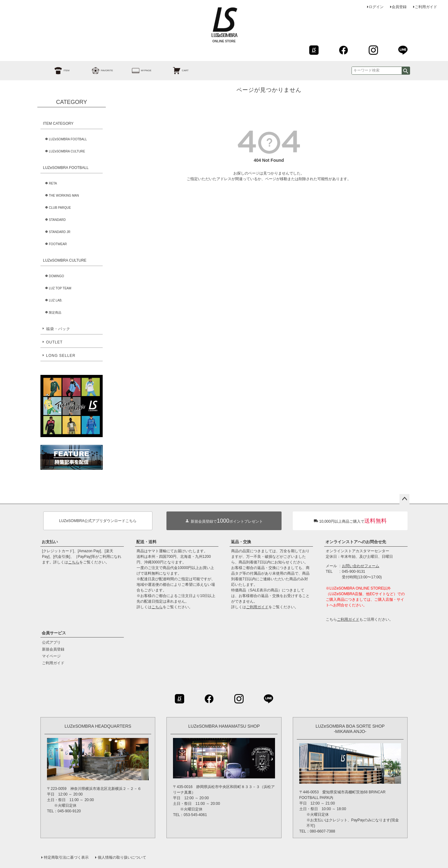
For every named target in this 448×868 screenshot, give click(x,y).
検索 (406, 71)
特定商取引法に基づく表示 (66, 857)
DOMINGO (56, 276)
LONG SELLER (61, 356)
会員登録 (399, 7)
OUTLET (54, 342)
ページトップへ (404, 499)
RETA (53, 183)
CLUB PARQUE (60, 208)
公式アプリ (51, 642)
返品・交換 (241, 542)
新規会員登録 (53, 649)
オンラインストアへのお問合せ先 (356, 542)
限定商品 (55, 313)
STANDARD (57, 220)
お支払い (50, 542)
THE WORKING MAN (64, 196)
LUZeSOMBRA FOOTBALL (68, 139)
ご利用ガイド (426, 7)
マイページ (51, 656)
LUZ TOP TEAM (60, 288)
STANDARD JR (60, 232)
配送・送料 (146, 542)
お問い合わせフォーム (361, 566)
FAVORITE (95, 71)
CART (174, 71)
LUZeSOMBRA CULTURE (67, 151)
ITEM (55, 71)
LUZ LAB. (56, 300)
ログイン (376, 7)
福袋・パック (58, 329)
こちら (74, 562)
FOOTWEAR (58, 244)
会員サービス (54, 633)
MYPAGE (135, 71)
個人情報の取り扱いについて (122, 857)
